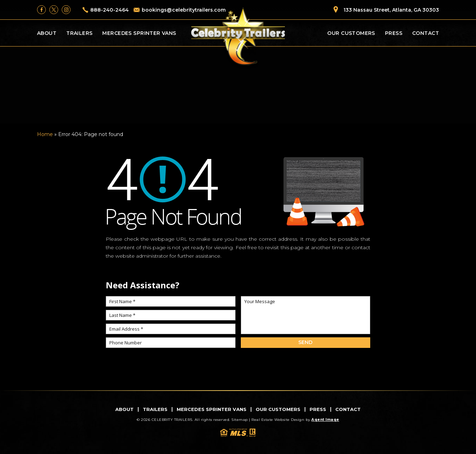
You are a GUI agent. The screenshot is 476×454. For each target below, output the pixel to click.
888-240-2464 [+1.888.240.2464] (109, 10)
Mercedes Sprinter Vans (139, 33)
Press (394, 33)
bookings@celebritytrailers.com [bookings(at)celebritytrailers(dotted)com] (184, 10)
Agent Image (325, 420)
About (47, 33)
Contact (426, 33)
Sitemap (240, 420)
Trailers (79, 33)
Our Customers (351, 33)
